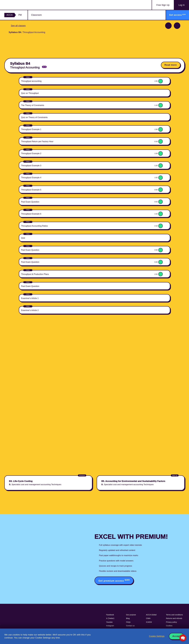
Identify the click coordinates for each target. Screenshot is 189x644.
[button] (183, 638)
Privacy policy (171, 622)
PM (20, 15)
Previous (168, 26)
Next (177, 26)
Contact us (130, 626)
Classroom (37, 15)
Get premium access (114, 580)
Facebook (110, 615)
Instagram (110, 626)
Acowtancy (18, 5)
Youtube (109, 622)
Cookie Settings (157, 636)
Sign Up (163, 5)
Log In (182, 5)
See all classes (18, 26)
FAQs (128, 622)
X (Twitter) (110, 618)
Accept (176, 636)
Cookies (169, 626)
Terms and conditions (174, 615)
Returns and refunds (174, 618)
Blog (128, 618)
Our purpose (131, 615)
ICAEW (149, 622)
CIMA (148, 618)
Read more (171, 65)
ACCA (10, 15)
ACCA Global (151, 615)
